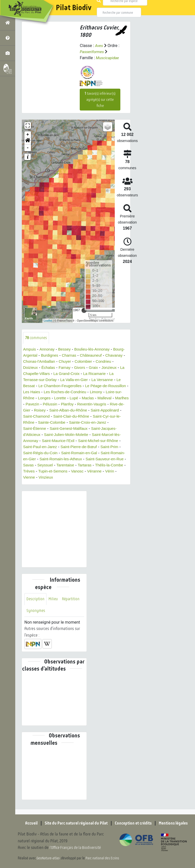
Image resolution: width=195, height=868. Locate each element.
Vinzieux (47, 484)
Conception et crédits (135, 823)
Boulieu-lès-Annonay (95, 350)
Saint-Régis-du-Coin (106, 453)
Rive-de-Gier (86, 411)
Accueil (25, 823)
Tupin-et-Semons (54, 478)
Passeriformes (93, 52)
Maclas (42, 405)
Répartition (72, 606)
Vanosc (80, 478)
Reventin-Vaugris (56, 411)
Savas (111, 465)
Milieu (54, 606)
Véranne (98, 478)
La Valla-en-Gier (104, 380)
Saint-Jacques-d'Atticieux (79, 435)
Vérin (114, 478)
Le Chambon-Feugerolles (88, 386)
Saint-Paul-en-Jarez (99, 447)
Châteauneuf (107, 356)
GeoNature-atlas (49, 858)
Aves (99, 46)
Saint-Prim (75, 453)
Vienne (29, 484)
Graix (117, 368)
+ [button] (28, 135)
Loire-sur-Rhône (75, 398)
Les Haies (74, 392)
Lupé (28, 405)
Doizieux (51, 368)
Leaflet (48, 321)
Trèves (29, 478)
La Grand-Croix (94, 374)
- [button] (28, 148)
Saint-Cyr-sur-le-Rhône (86, 423)
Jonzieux (31, 374)
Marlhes (78, 405)
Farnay (87, 368)
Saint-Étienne (98, 429)
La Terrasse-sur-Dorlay (66, 380)
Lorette (116, 398)
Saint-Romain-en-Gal (42, 459)
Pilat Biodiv (74, 8)
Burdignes (63, 356)
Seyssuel (31, 472)
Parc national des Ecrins (104, 858)
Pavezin (96, 405)
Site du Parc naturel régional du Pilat (74, 823)
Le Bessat (53, 386)
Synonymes (36, 618)
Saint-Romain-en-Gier (85, 459)
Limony (50, 398)
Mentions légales (179, 823)
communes (37, 338)
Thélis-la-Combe (98, 472)
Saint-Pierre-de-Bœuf (42, 453)
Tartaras (73, 472)
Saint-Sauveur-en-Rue (81, 465)
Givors (103, 368)
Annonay (48, 350)
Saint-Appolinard (71, 417)
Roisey (108, 411)
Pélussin (115, 405)
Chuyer (89, 362)
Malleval (60, 405)
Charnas (84, 356)
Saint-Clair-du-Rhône (42, 423)
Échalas (70, 368)
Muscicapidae (108, 58)
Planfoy (30, 411)
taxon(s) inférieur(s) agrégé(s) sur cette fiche (100, 100)
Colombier (109, 362)
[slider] (84, 310)
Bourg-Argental (37, 356)
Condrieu (31, 368)
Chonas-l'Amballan (62, 362)
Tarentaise (53, 472)
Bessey (66, 350)
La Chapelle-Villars (60, 374)
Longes (100, 398)
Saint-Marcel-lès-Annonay (74, 441)
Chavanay (32, 362)
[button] (28, 141)
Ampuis (30, 350)
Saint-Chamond (104, 417)
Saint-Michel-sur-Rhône (56, 447)
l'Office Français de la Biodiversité (78, 848)
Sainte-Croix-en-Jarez (63, 429)
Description (36, 606)
